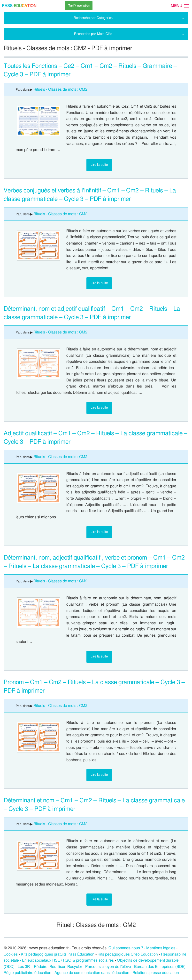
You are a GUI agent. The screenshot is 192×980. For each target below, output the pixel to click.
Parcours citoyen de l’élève (108, 967)
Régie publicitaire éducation (27, 973)
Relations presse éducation (156, 973)
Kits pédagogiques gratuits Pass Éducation (58, 954)
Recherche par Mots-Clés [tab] (93, 34)
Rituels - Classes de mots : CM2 (60, 89)
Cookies (11, 954)
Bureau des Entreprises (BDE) (160, 967)
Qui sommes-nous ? (126, 948)
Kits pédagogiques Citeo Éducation (128, 954)
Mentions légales (161, 948)
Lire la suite (99, 165)
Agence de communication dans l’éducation (92, 973)
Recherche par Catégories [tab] (93, 18)
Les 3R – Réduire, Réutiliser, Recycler (50, 967)
